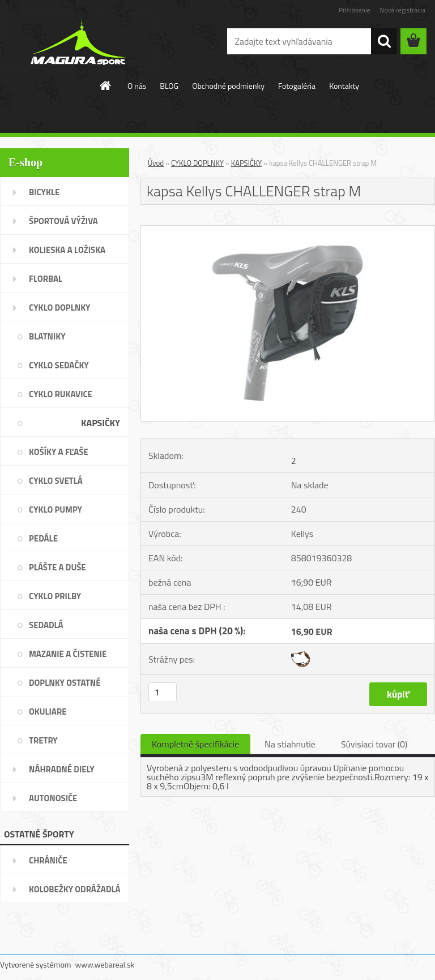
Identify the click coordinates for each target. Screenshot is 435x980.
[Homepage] (106, 85)
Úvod (156, 163)
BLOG (169, 86)
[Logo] (78, 42)
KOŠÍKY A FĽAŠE (59, 452)
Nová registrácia (402, 10)
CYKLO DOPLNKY (59, 308)
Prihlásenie (354, 10)
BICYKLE (44, 192)
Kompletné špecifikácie (195, 744)
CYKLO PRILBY (55, 596)
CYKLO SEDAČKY (59, 365)
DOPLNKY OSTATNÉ (65, 683)
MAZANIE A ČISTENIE (68, 654)
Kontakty (344, 86)
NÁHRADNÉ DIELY (62, 769)
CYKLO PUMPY (56, 510)
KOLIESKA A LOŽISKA (67, 250)
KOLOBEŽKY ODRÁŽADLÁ (75, 889)
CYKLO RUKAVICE (61, 394)
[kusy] (163, 692)
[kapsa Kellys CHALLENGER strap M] (288, 230)
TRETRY (43, 740)
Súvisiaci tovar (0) (374, 744)
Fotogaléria (297, 86)
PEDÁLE (43, 538)
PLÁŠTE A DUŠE (57, 567)
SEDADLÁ (46, 625)
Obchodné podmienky (228, 86)
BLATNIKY (47, 336)
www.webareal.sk (105, 964)
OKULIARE (48, 712)
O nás (137, 86)
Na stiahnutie (290, 744)
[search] (384, 41)
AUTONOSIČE (53, 798)
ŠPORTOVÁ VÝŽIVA (63, 221)
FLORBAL (46, 279)
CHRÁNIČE (48, 860)
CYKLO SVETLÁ (56, 481)
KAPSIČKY (101, 423)
